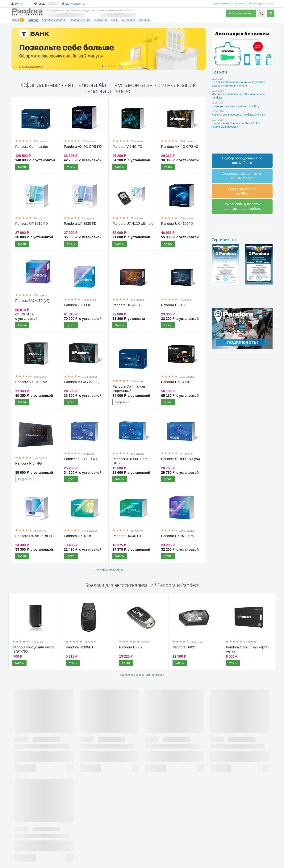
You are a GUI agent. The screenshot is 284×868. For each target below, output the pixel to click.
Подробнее (122, 402)
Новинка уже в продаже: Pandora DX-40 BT (238, 115)
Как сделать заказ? (264, 4)
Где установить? (75, 4)
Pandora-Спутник (79, 20)
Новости (219, 72)
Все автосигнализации (109, 570)
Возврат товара (244, 4)
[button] (102, 66)
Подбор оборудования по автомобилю (242, 161)
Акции (15, 20)
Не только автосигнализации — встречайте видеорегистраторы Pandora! (239, 84)
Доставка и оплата (224, 4)
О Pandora (128, 20)
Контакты (144, 20)
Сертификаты (224, 240)
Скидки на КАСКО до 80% (242, 191)
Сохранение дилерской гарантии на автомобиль (242, 206)
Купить (22, 167)
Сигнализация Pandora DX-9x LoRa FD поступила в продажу (236, 125)
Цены (115, 20)
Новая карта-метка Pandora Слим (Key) (236, 106)
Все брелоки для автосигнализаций (142, 675)
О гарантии (100, 20)
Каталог (33, 20)
